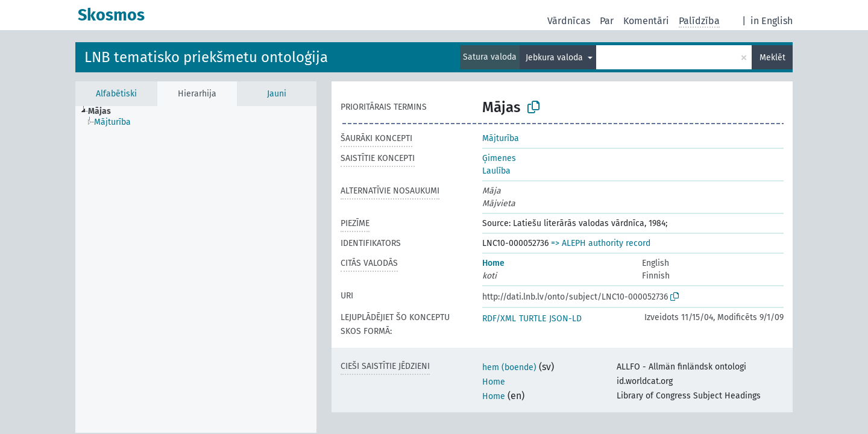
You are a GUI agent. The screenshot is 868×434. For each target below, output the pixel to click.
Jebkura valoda (555, 58)
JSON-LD (565, 319)
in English (772, 21)
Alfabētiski (116, 94)
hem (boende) (509, 367)
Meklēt (772, 58)
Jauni (277, 94)
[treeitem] (105, 112)
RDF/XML (499, 319)
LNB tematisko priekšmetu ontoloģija (206, 57)
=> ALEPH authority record (601, 243)
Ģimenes (499, 158)
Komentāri (646, 21)
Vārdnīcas (569, 21)
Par (607, 21)
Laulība (496, 171)
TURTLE (533, 319)
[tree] (196, 269)
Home (493, 263)
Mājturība (501, 138)
